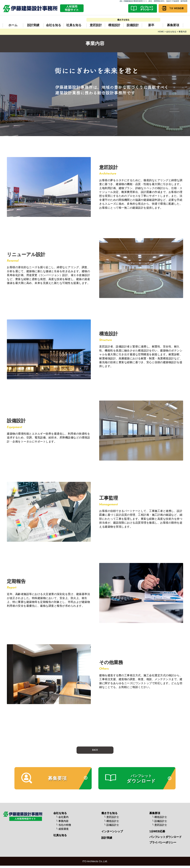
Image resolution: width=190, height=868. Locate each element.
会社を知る (54, 25)
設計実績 (33, 25)
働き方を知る (109, 814)
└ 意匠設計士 (111, 818)
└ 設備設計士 (111, 826)
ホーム (13, 25)
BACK (95, 750)
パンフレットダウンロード (165, 838)
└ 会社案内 (62, 818)
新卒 (151, 25)
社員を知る (74, 25)
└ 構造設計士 (111, 822)
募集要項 (173, 25)
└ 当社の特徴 (63, 826)
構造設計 (114, 25)
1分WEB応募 (157, 832)
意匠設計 (96, 25)
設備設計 (133, 25)
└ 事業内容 (62, 822)
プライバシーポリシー (163, 843)
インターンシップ (112, 832)
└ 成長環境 (62, 829)
